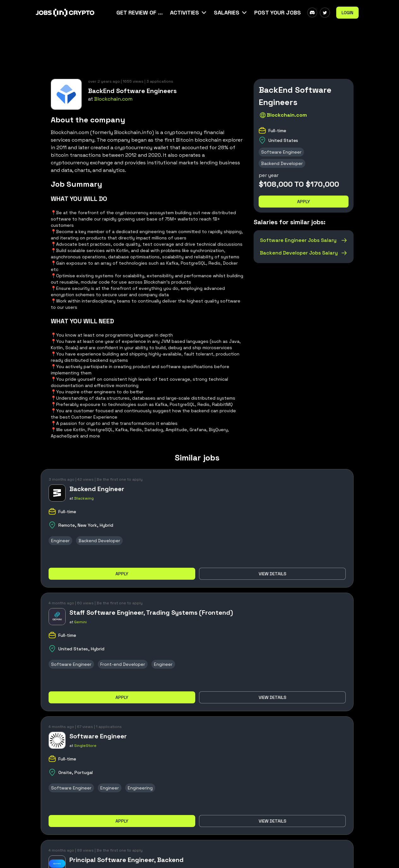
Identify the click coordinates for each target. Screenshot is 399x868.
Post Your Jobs (278, 12)
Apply (304, 202)
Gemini (80, 622)
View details (273, 574)
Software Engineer (281, 152)
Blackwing (84, 498)
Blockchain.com (113, 99)
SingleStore (85, 746)
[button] (189, 13)
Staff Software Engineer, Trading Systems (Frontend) (151, 613)
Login (347, 13)
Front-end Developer (123, 664)
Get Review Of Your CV (140, 12)
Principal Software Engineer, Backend (126, 860)
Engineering (140, 788)
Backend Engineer (97, 489)
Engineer (60, 541)
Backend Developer (282, 163)
